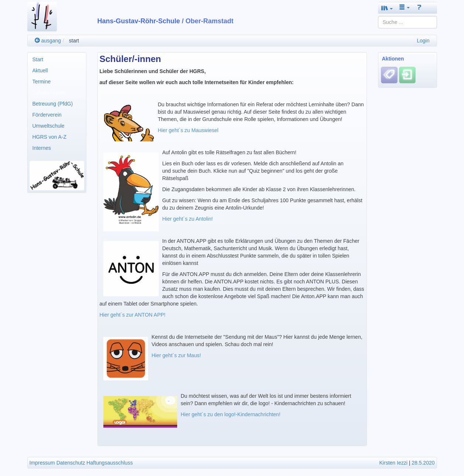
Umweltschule (49, 126)
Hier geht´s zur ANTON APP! (133, 315)
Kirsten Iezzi (393, 463)
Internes (42, 148)
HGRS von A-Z (50, 137)
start (74, 41)
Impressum (42, 463)
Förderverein (47, 115)
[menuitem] (57, 59)
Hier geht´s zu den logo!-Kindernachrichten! (231, 414)
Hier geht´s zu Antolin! (188, 219)
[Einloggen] (407, 75)
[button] (387, 8)
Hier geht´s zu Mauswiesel (188, 130)
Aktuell (40, 70)
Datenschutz (71, 463)
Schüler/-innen (49, 93)
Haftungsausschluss (109, 463)
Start (38, 59)
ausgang (48, 41)
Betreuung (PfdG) (53, 104)
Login (423, 41)
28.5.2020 (423, 463)
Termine (42, 82)
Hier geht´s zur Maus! (176, 355)
